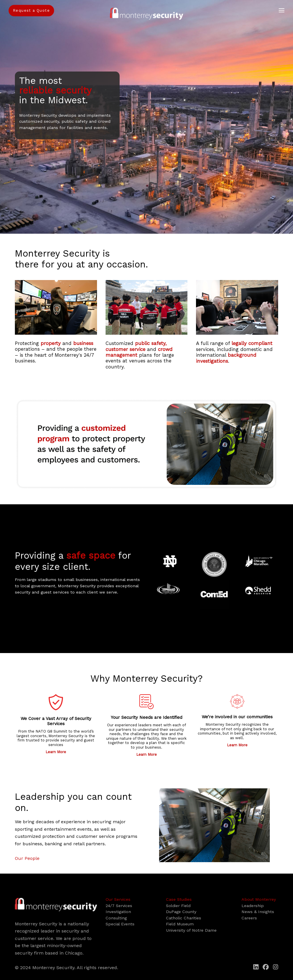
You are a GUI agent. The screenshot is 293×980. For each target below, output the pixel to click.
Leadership (253, 906)
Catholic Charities (184, 918)
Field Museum (180, 924)
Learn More (56, 752)
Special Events (120, 924)
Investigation (118, 912)
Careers (249, 918)
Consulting (116, 918)
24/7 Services (119, 906)
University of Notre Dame (191, 930)
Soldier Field (178, 906)
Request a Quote (31, 10)
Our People (27, 858)
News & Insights (258, 912)
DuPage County (181, 912)
